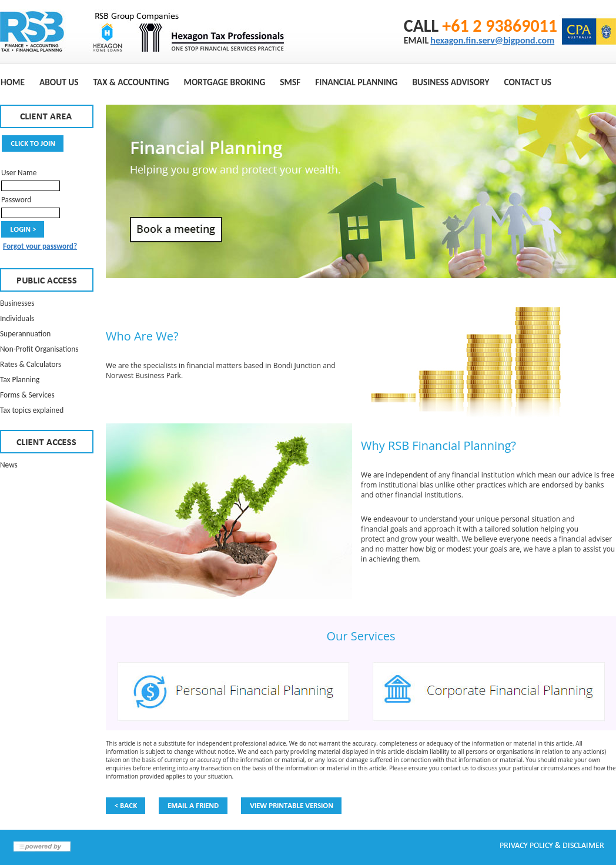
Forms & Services (27, 395)
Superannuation (25, 334)
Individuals (17, 318)
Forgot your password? (40, 246)
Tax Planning (20, 380)
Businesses (17, 303)
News (9, 465)
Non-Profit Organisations (39, 349)
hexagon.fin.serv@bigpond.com (492, 40)
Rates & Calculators (31, 364)
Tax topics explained (32, 410)
